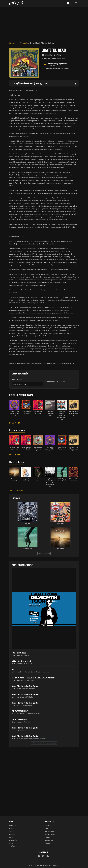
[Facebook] (39, 856)
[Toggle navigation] (76, 3)
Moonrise (61, 549)
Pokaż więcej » (15, 423)
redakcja (48, 825)
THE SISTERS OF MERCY (20, 711)
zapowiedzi (13, 831)
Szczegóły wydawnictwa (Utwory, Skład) (30, 83)
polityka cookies (50, 834)
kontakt (48, 843)
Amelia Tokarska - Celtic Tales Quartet (25, 686)
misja (47, 828)
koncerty (12, 828)
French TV (60, 523)
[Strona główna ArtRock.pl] (17, 3)
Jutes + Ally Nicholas (19, 653)
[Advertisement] (44, 23)
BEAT (14, 669)
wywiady (12, 846)
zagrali (11, 837)
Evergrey (28, 523)
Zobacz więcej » (16, 490)
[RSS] (48, 856)
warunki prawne (50, 831)
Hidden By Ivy (28, 549)
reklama (48, 837)
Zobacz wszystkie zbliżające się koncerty (44, 743)
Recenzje (25, 43)
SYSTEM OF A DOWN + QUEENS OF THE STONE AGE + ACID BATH (33, 678)
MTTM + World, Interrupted (21, 661)
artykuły (12, 843)
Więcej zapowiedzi (44, 553)
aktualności (13, 825)
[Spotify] (43, 856)
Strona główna (14, 43)
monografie (13, 840)
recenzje (12, 834)
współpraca (49, 840)
